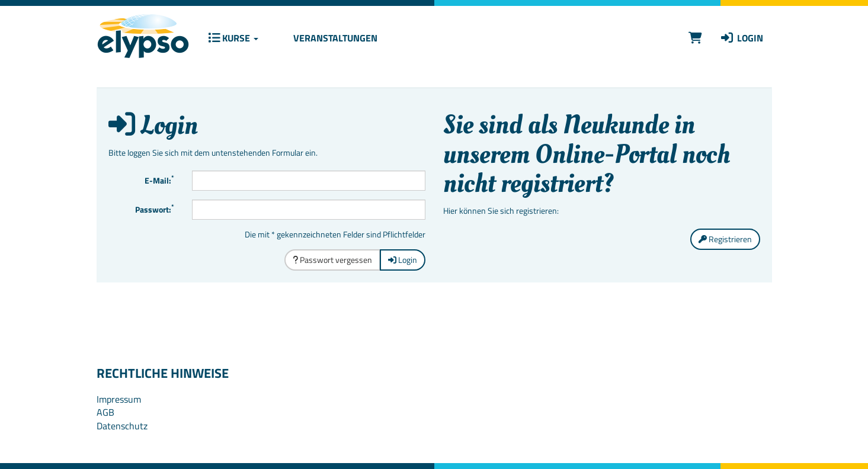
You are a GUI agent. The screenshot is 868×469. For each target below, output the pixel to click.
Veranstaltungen (334, 38)
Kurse (233, 38)
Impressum (119, 399)
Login (742, 38)
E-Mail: (159, 179)
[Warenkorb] (695, 38)
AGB (105, 412)
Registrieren (725, 239)
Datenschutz (122, 426)
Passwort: (155, 208)
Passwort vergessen (332, 260)
